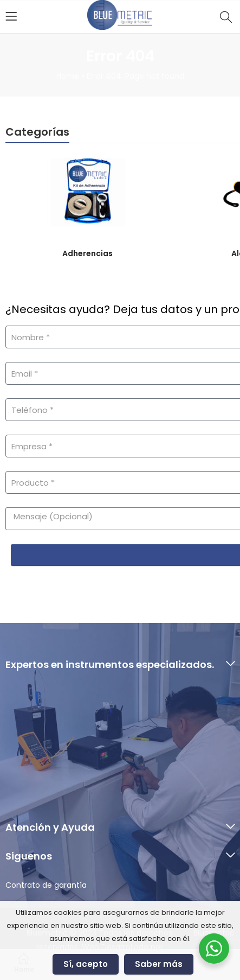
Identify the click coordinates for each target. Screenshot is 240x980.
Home (68, 76)
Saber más (159, 964)
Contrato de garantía (46, 885)
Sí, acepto (86, 964)
